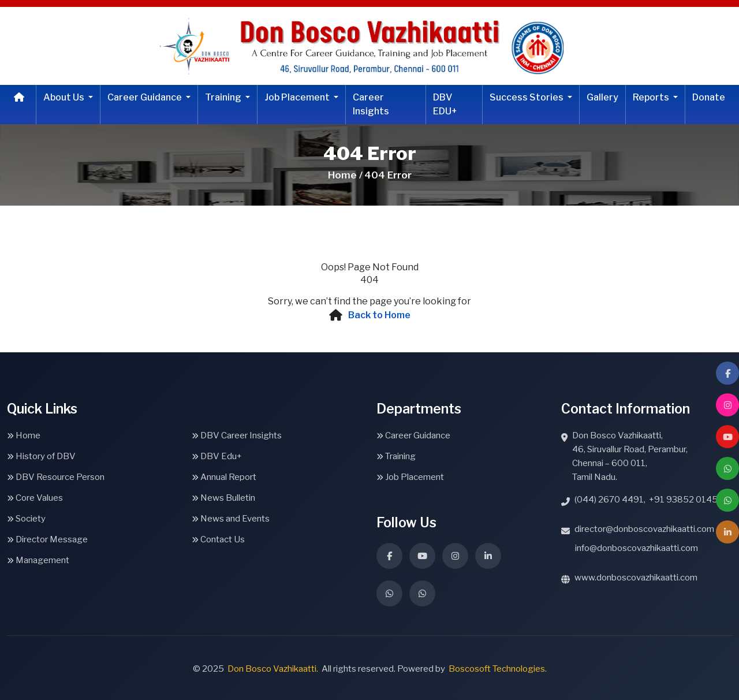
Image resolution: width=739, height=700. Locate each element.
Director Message (47, 539)
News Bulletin (223, 498)
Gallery (602, 97)
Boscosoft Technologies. (498, 669)
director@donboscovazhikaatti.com (644, 529)
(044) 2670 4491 (609, 500)
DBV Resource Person (56, 477)
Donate (709, 97)
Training (224, 97)
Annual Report (224, 477)
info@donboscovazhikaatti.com (637, 548)
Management (38, 560)
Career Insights (371, 104)
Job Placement (298, 97)
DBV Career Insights (237, 435)
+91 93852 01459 (686, 500)
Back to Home (379, 315)
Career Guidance (145, 97)
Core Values (35, 498)
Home (24, 435)
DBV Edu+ (217, 456)
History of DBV (41, 456)
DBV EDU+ (445, 104)
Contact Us (218, 539)
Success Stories (527, 97)
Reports (652, 97)
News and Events (231, 519)
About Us (65, 97)
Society (26, 519)
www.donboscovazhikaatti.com (636, 578)
